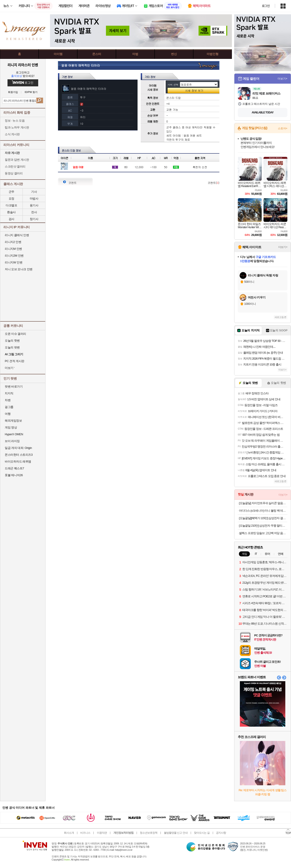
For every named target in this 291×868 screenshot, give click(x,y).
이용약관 (102, 833)
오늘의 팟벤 (12, 347)
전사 (34, 212)
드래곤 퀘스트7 (14, 468)
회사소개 (69, 833)
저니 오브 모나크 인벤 (19, 269)
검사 (11, 219)
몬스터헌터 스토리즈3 (19, 455)
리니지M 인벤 (13, 249)
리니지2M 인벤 (14, 256)
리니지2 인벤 (13, 242)
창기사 (34, 219)
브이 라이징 (12, 441)
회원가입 (13, 92)
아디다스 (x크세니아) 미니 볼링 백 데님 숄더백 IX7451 (263, 511)
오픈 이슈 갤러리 (15, 334)
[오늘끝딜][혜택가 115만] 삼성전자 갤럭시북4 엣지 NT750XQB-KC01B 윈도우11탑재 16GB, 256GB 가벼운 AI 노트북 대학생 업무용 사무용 (263, 518)
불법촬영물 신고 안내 (176, 833)
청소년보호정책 (149, 833)
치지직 (9, 393)
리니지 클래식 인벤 (17, 235)
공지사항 (221, 833)
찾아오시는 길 (202, 833)
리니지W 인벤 (14, 262)
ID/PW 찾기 (31, 92)
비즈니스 (85, 833)
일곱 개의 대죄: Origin (18, 448)
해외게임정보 (13, 421)
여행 (8, 414)
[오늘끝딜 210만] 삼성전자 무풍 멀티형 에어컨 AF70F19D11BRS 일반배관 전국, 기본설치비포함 (263, 526)
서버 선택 (173, 85)
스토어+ (283, 128)
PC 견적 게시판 (15, 361)
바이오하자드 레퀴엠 (18, 462)
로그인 (266, 6)
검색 (40, 100)
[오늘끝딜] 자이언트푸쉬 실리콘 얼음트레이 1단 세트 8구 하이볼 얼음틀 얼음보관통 (263, 503)
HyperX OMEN (14, 434)
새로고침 (279, 317)
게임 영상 (11, 427)
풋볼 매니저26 (14, 475)
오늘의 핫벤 (12, 341)
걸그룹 (9, 407)
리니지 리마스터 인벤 (23, 65)
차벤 (8, 400)
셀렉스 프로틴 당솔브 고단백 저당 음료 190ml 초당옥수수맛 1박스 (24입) (263, 533)
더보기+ (282, 79)
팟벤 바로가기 (14, 386)
